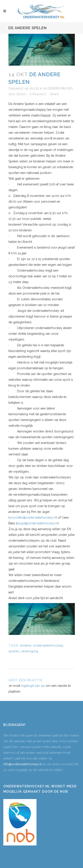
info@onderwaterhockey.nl (22, 764)
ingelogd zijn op (33, 686)
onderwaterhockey (48, 645)
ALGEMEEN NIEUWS (58, 88)
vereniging (30, 651)
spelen (14, 651)
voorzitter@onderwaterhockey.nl (33, 518)
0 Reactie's (38, 94)
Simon (21, 94)
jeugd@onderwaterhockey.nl (37, 523)
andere (26, 645)
